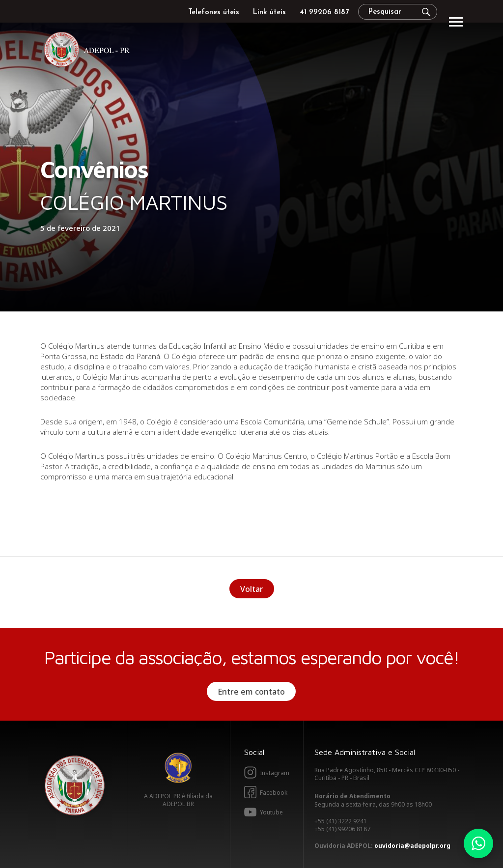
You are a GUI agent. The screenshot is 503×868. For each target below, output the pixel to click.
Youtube (271, 812)
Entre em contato (251, 692)
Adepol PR (89, 51)
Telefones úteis (214, 13)
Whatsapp (478, 843)
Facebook (274, 793)
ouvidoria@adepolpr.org (412, 846)
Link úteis (269, 13)
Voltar (252, 589)
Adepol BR (178, 768)
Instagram (275, 773)
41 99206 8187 (324, 13)
